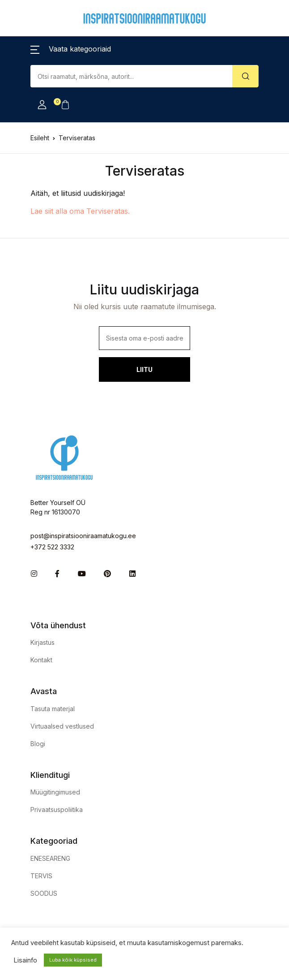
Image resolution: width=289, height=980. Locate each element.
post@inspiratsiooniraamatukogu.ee (83, 536)
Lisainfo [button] (25, 960)
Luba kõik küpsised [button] (73, 960)
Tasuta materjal (53, 709)
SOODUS (44, 893)
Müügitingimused (55, 792)
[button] (71, 49)
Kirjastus (42, 642)
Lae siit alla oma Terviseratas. (80, 211)
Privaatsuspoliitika (57, 809)
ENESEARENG (50, 858)
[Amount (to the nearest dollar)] (132, 76)
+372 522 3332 (52, 547)
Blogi (38, 744)
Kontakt (41, 660)
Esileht (40, 138)
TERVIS (41, 876)
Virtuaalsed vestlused (62, 726)
